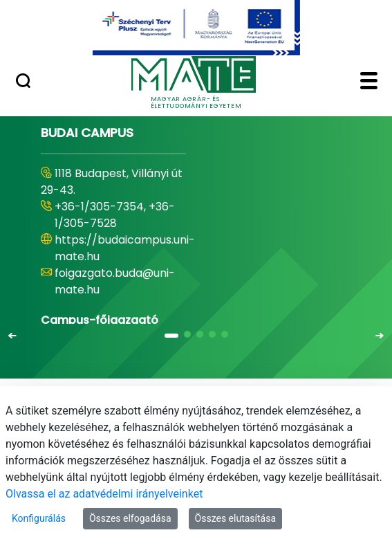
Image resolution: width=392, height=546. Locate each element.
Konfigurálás (39, 518)
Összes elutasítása (236, 518)
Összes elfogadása (130, 518)
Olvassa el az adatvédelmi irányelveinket (104, 494)
